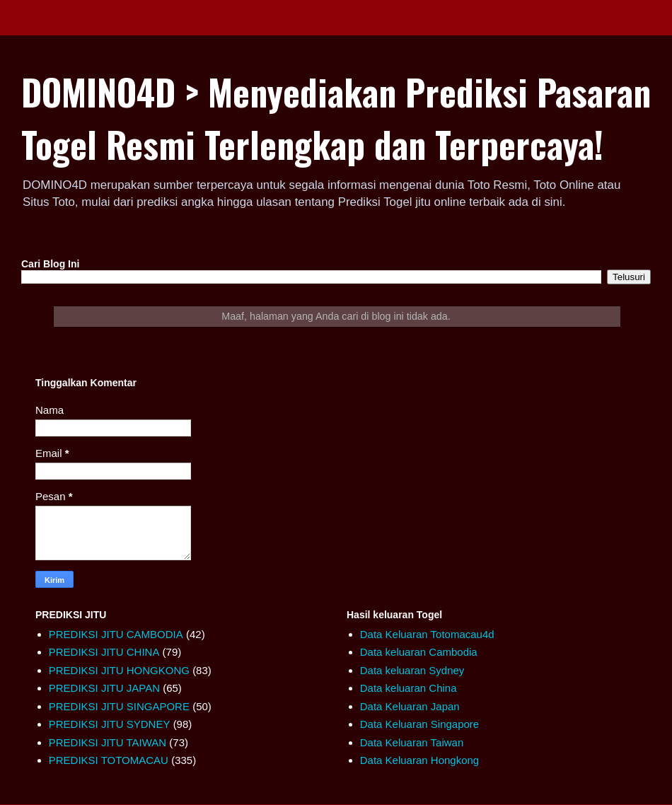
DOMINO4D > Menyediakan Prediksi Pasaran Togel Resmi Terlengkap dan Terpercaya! (336, 117)
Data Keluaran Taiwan (412, 742)
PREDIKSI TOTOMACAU (109, 760)
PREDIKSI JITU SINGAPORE (119, 706)
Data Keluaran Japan (410, 706)
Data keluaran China (409, 688)
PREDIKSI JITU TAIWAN (108, 742)
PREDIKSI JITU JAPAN (104, 688)
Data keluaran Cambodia (419, 652)
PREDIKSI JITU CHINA (104, 652)
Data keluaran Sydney (412, 670)
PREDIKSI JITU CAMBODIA (116, 634)
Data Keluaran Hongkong (419, 760)
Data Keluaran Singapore (419, 724)
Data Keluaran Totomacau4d (427, 634)
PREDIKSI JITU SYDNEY (110, 724)
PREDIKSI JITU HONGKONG (119, 670)
